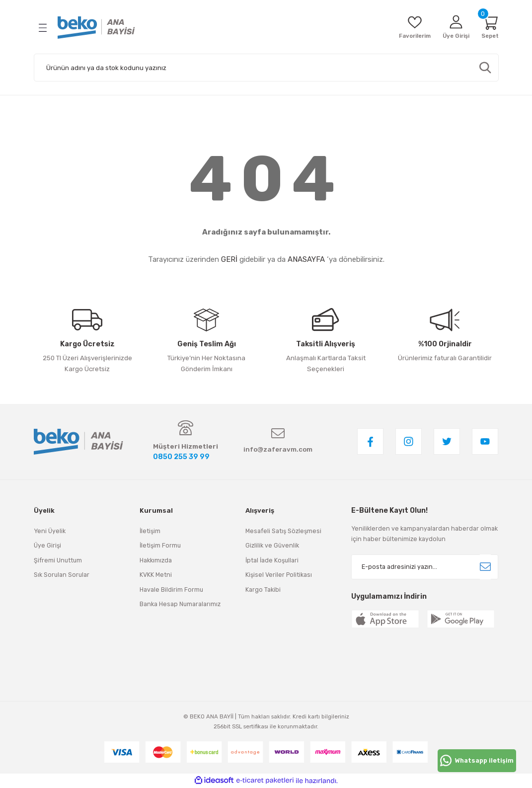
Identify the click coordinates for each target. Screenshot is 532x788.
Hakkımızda (156, 561)
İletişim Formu (160, 546)
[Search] (266, 68)
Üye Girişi (47, 546)
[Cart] (489, 28)
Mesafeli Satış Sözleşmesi (283, 531)
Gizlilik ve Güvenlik (272, 546)
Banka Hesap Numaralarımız (180, 604)
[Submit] (485, 567)
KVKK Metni (156, 575)
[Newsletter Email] (425, 567)
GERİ (229, 259)
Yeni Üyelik (50, 531)
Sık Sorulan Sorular (62, 575)
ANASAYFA (306, 259)
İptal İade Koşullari (272, 561)
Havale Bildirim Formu (171, 590)
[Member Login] (453, 28)
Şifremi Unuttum (58, 561)
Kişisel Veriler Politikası (279, 575)
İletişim (150, 531)
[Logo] (96, 28)
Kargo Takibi (263, 590)
